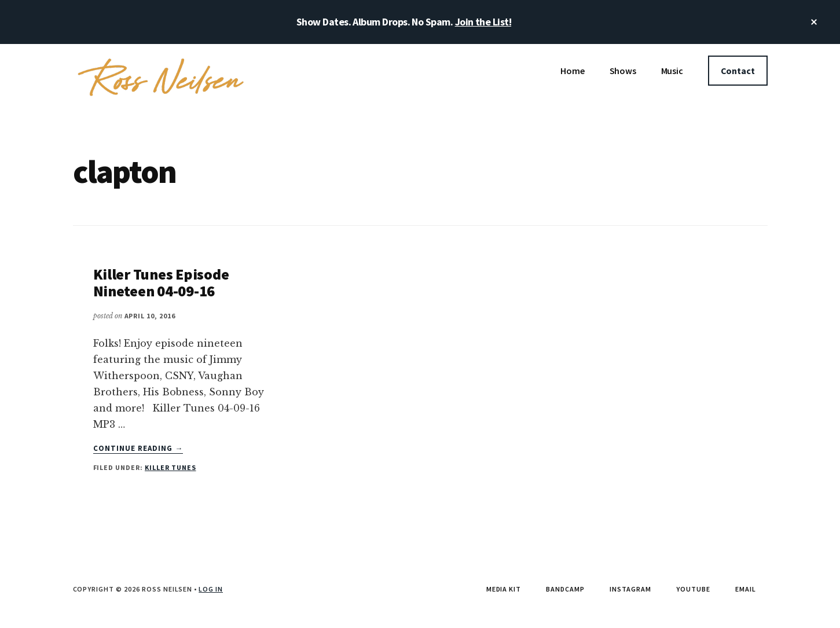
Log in (211, 589)
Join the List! (483, 22)
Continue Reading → (138, 449)
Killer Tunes (170, 467)
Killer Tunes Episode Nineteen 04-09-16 (161, 282)
